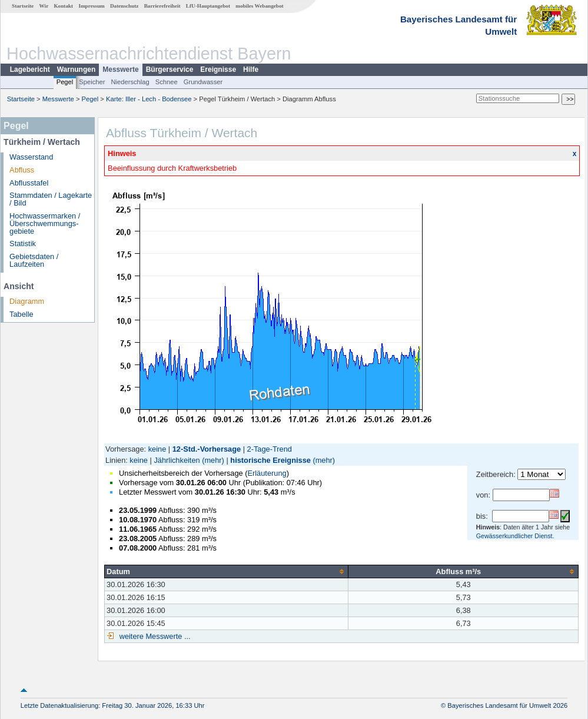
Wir (44, 6)
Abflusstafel (29, 183)
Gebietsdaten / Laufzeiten (34, 260)
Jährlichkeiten (177, 460)
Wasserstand (31, 157)
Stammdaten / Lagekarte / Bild (51, 199)
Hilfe (251, 69)
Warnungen (77, 69)
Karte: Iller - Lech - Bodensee (149, 99)
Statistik (23, 243)
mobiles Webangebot (259, 6)
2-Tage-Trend (270, 449)
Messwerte (120, 69)
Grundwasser (203, 82)
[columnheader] (227, 571)
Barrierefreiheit (162, 6)
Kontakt (63, 6)
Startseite (23, 6)
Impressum (91, 6)
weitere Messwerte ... (154, 636)
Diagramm (27, 301)
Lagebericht (30, 69)
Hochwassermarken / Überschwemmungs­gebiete (45, 223)
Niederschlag (130, 82)
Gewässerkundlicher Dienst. (515, 536)
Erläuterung (267, 473)
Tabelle (21, 314)
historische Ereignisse (270, 460)
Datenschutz (124, 6)
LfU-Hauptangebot (208, 6)
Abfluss (22, 170)
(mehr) (213, 460)
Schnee (167, 82)
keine (157, 449)
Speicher (92, 82)
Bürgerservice (170, 69)
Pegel (65, 82)
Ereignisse (218, 69)
